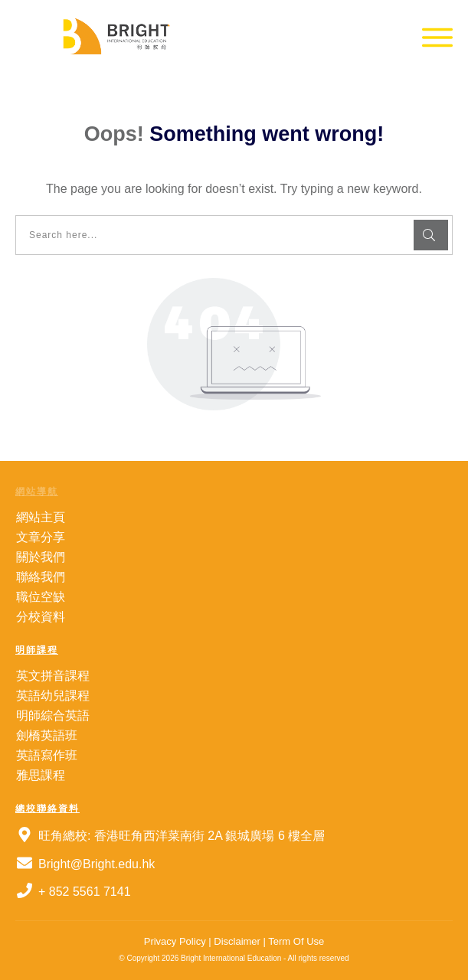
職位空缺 (41, 597)
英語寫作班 (47, 755)
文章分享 (41, 537)
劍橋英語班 (47, 735)
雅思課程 (41, 775)
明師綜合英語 (53, 715)
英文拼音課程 (53, 676)
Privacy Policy (175, 941)
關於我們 (41, 557)
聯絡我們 (41, 577)
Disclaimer (236, 941)
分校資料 (41, 617)
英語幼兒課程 (53, 696)
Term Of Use (296, 941)
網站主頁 (41, 517)
